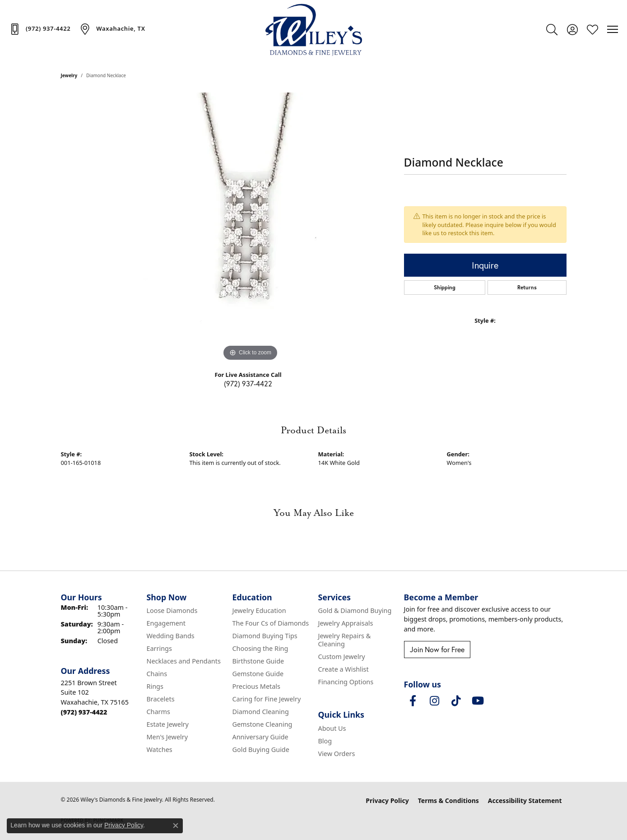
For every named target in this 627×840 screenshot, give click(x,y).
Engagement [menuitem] (166, 623)
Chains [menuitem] (157, 674)
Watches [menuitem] (160, 750)
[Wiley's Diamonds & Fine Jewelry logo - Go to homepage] (313, 29)
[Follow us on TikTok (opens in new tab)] (456, 701)
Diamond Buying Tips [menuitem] (265, 636)
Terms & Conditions (448, 801)
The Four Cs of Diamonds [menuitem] (271, 623)
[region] (251, 228)
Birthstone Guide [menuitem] (258, 661)
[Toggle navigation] (613, 29)
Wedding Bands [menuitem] (171, 636)
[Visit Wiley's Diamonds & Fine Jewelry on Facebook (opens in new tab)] (413, 701)
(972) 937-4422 (248, 384)
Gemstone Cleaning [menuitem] (262, 724)
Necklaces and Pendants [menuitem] (184, 661)
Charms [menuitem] (158, 712)
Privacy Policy (387, 801)
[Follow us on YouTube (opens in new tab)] (478, 701)
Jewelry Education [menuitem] (259, 610)
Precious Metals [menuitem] (256, 686)
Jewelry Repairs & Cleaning (345, 640)
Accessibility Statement (525, 801)
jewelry (69, 75)
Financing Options (346, 682)
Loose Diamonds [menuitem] (172, 610)
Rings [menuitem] (155, 686)
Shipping (445, 287)
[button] (552, 29)
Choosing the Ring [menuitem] (260, 648)
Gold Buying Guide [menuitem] (261, 750)
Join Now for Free (437, 650)
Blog (325, 741)
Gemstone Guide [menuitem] (258, 674)
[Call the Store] (84, 712)
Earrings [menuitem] (159, 648)
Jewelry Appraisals (346, 623)
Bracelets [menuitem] (161, 699)
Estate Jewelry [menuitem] (168, 724)
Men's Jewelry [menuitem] (167, 737)
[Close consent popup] (176, 826)
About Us (332, 728)
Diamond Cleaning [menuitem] (261, 712)
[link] (40, 29)
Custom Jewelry (342, 657)
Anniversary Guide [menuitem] (260, 737)
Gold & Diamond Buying (355, 610)
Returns (527, 287)
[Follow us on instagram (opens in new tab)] (435, 701)
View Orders (337, 754)
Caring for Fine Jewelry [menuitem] (267, 699)
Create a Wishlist (344, 669)
